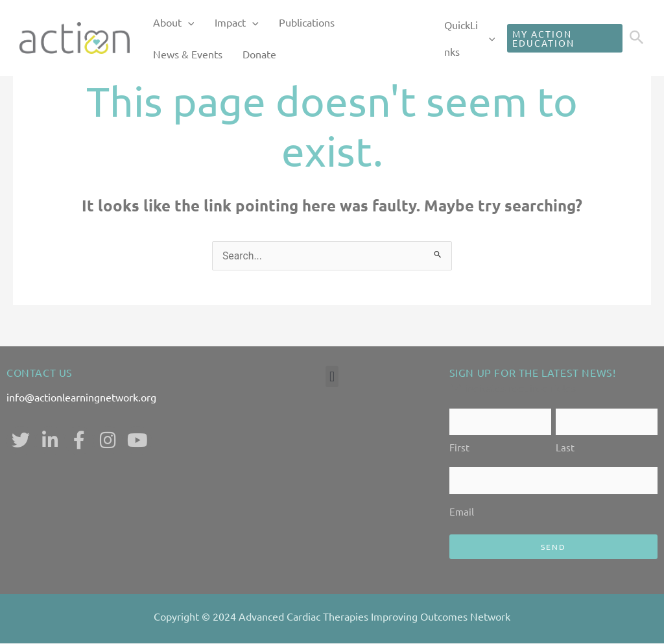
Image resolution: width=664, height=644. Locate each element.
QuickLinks (460, 38)
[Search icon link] (637, 39)
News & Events (363, 22)
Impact (226, 23)
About (170, 23)
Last (565, 448)
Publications (288, 22)
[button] (332, 376)
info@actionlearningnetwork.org (81, 397)
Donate (166, 54)
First (459, 448)
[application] (184, 23)
